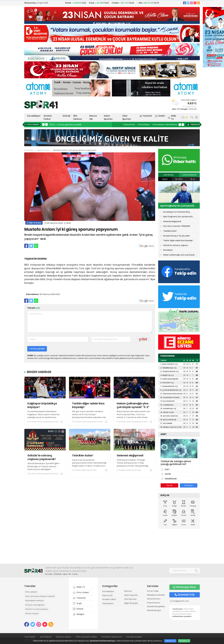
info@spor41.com (181, 601)
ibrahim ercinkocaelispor (37, 609)
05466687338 (185, 595)
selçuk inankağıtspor (35, 605)
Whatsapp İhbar (184, 587)
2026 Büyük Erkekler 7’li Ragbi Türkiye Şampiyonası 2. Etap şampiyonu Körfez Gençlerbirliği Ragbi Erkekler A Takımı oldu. (132, 464)
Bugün (165, 179)
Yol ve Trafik (153, 591)
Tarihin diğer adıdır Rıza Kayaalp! (88, 405)
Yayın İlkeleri (30, 637)
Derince (128, 591)
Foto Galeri (81, 592)
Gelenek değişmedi (130, 455)
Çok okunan (169, 175)
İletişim (79, 614)
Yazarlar (146, 116)
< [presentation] (43, 124)
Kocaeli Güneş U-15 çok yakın (176, 236)
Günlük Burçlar (154, 610)
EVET (167, 469)
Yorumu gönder (37, 349)
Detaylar (170, 641)
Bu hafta (179, 179)
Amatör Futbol (48, 117)
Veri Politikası (46, 637)
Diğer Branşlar (43, 150)
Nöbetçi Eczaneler (156, 595)
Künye (78, 609)
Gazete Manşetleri (156, 606)
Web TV (172, 117)
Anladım (184, 641)
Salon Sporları (108, 117)
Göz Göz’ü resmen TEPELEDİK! (177, 226)
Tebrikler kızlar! (83, 455)
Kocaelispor (34, 116)
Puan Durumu (154, 603)
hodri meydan (32, 613)
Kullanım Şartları (64, 637)
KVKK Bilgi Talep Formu (112, 637)
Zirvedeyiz (168, 250)
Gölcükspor (108, 603)
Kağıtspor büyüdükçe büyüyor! (42, 405)
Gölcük (66, 116)
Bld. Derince (78, 117)
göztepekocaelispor (35, 600)
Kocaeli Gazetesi (134, 637)
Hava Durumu (154, 599)
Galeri (160, 116)
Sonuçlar (189, 485)
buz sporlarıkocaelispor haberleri (40, 596)
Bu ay (193, 179)
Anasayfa (29, 150)
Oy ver (169, 485)
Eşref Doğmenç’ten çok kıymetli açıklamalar (177, 206)
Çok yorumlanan (189, 175)
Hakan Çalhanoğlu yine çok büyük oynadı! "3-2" (133, 405)
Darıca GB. (93, 117)
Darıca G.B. (108, 595)
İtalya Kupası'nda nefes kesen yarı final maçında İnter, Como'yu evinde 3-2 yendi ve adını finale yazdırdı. (133, 416)
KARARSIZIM (170, 479)
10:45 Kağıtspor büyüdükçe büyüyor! (70, 125)
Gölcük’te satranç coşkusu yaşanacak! (42, 457)
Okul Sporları (127, 117)
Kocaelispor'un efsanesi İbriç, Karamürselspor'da (177, 212)
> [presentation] (46, 124)
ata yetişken (31, 592)
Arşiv (77, 603)
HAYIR (167, 474)
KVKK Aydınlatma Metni (86, 637)
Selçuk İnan (129, 124)
